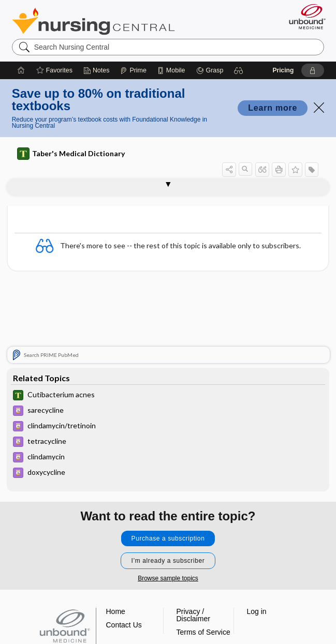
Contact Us (124, 625)
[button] (239, 70)
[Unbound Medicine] (304, 17)
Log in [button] (257, 611)
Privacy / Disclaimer (193, 615)
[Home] (21, 70)
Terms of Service (203, 632)
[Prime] (133, 70)
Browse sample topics (168, 578)
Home (116, 611)
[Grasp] (210, 70)
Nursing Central (93, 21)
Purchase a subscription (168, 538)
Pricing (283, 70)
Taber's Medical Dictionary (71, 154)
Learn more (273, 108)
